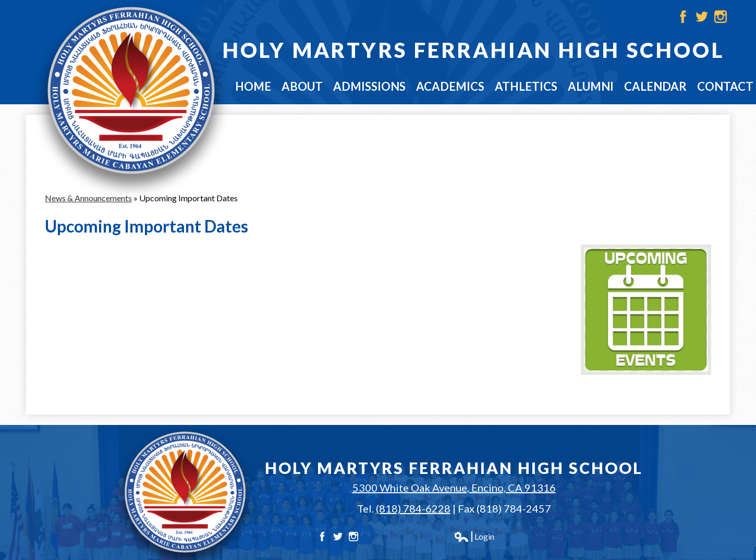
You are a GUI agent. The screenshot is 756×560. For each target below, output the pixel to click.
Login (474, 537)
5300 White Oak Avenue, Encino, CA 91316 (454, 488)
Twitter (702, 17)
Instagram (721, 17)
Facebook (683, 17)
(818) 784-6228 (413, 508)
